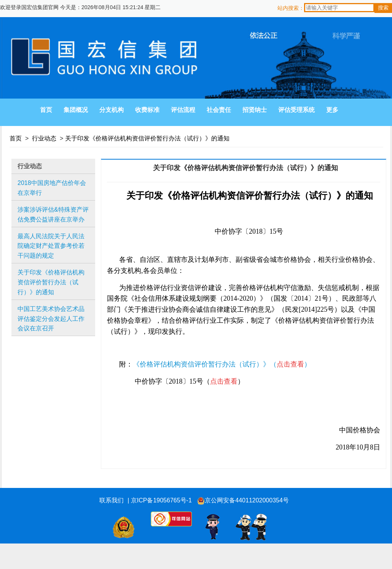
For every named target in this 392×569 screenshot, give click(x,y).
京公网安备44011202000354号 (243, 501)
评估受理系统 (296, 110)
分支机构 (112, 110)
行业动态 (44, 138)
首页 (46, 110)
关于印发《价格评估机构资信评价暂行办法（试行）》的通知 (147, 138)
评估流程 (183, 110)
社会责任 (219, 110)
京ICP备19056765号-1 (161, 500)
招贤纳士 (255, 110)
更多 (332, 110)
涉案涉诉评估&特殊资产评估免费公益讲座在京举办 (53, 214)
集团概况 (76, 110)
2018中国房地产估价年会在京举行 (52, 188)
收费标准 (147, 110)
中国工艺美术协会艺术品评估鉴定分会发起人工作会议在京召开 (51, 319)
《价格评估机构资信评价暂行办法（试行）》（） (222, 364)
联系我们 (112, 500)
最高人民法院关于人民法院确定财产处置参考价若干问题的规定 (51, 246)
